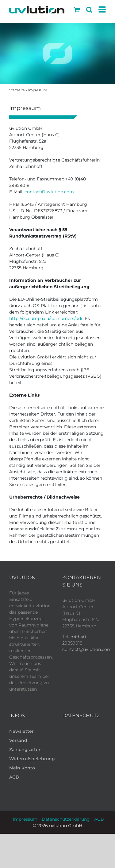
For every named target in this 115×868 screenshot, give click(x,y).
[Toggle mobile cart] (77, 10)
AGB (99, 819)
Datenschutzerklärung (66, 819)
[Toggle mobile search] (89, 10)
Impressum (25, 819)
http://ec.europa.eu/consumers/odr (46, 318)
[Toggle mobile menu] (102, 10)
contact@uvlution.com (49, 192)
